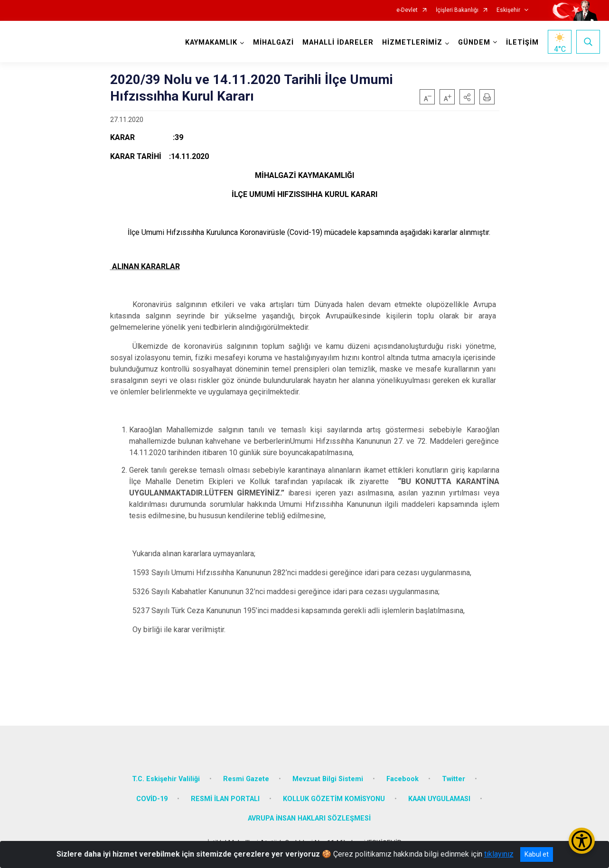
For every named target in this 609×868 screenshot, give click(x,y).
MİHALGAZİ (273, 42)
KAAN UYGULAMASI (439, 799)
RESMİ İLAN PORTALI (225, 799)
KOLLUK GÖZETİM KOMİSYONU (334, 799)
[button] (467, 97)
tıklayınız (499, 854)
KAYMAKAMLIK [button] (211, 42)
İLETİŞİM (522, 42)
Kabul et (537, 854)
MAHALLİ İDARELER (338, 42)
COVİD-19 (152, 799)
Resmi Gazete (246, 779)
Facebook (403, 779)
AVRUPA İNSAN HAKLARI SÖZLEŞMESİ (309, 818)
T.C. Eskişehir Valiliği (166, 779)
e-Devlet (407, 10)
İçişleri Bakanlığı (457, 10)
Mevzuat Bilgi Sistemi (328, 779)
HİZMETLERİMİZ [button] (412, 42)
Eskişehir (508, 10)
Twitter (454, 779)
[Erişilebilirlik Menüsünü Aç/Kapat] (582, 841)
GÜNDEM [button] (474, 42)
